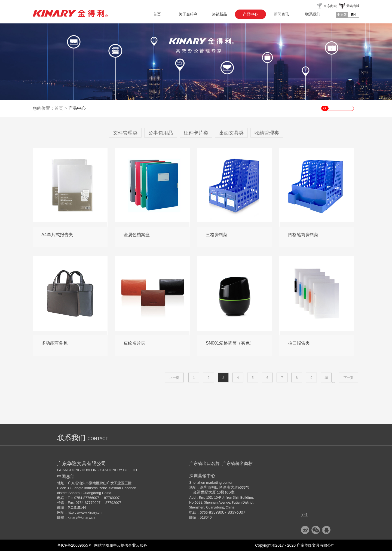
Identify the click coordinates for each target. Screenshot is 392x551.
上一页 (174, 378)
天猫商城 (353, 6)
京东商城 (330, 6)
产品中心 (77, 108)
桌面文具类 (231, 133)
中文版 (342, 15)
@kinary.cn (86, 517)
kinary (73, 517)
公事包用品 (161, 133)
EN (353, 15)
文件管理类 (125, 133)
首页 (157, 14)
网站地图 (101, 545)
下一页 (348, 378)
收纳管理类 (267, 133)
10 (326, 378)
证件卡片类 (196, 133)
